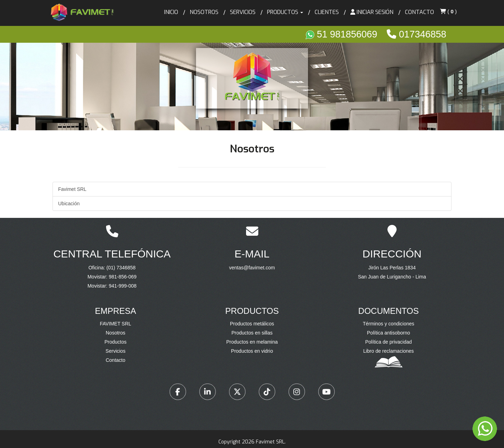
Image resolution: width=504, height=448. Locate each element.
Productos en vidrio (252, 351)
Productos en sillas (252, 333)
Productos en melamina (252, 342)
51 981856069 (343, 34)
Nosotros (204, 12)
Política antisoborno (389, 333)
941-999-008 (123, 286)
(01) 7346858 (121, 268)
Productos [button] (285, 12)
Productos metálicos (252, 324)
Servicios (243, 12)
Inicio (171, 12)
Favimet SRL (72, 189)
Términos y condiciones (388, 324)
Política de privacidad (388, 342)
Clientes (327, 12)
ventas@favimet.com (252, 268)
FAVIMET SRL (115, 324)
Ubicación (69, 204)
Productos (115, 342)
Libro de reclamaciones (389, 351)
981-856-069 (123, 277)
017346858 (416, 34)
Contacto (419, 12)
